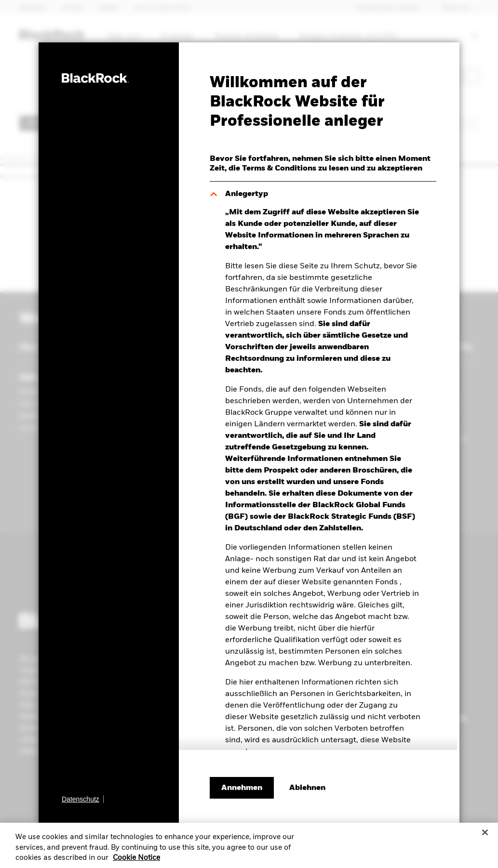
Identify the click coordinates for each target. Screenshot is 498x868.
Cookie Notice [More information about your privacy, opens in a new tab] (136, 862)
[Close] (485, 837)
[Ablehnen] (307, 788)
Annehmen (242, 788)
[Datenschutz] (83, 799)
